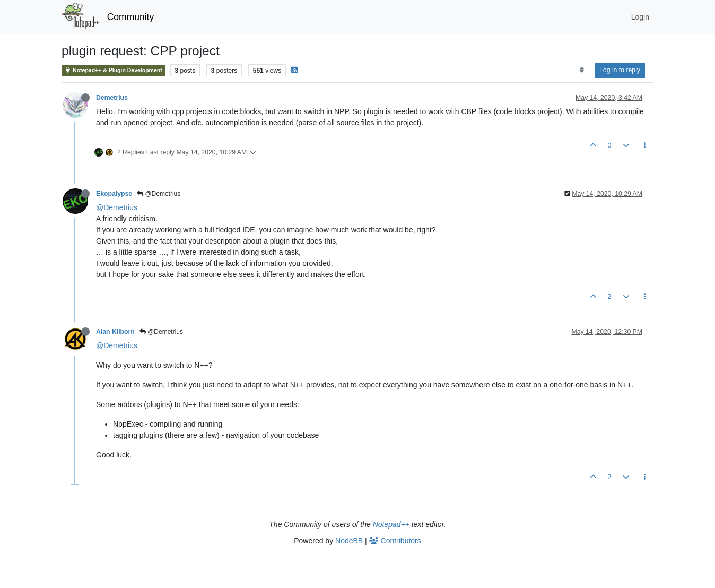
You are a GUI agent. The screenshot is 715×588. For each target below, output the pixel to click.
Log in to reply (620, 70)
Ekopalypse (114, 194)
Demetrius (112, 98)
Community (131, 17)
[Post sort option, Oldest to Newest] (582, 70)
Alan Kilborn (115, 332)
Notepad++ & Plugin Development (113, 70)
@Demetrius (159, 194)
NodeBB (349, 541)
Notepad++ (391, 524)
